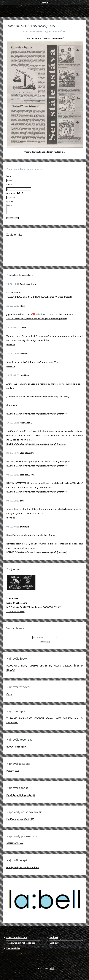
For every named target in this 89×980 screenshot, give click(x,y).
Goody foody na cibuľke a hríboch (23, 868)
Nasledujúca (60, 152)
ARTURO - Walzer (15, 844)
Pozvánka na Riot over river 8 (20, 795)
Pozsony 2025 (13, 771)
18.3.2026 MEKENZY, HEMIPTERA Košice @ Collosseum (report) (37, 319)
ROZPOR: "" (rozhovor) (37, 414)
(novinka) (11, 345)
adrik (52, 969)
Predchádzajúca (31, 152)
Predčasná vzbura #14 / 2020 (20, 819)
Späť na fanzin (46, 152)
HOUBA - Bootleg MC (16, 747)
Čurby (9, 694)
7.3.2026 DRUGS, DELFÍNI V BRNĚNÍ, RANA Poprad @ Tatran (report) (39, 297)
